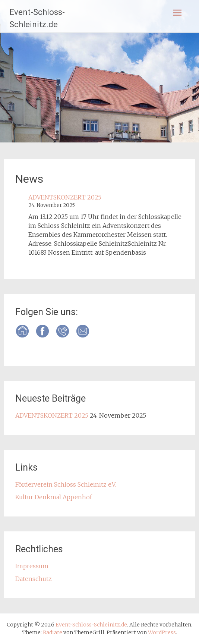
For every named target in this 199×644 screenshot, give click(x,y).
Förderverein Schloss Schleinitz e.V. (66, 484)
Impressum (32, 566)
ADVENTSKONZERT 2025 (65, 197)
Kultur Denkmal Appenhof (54, 497)
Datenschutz (34, 579)
